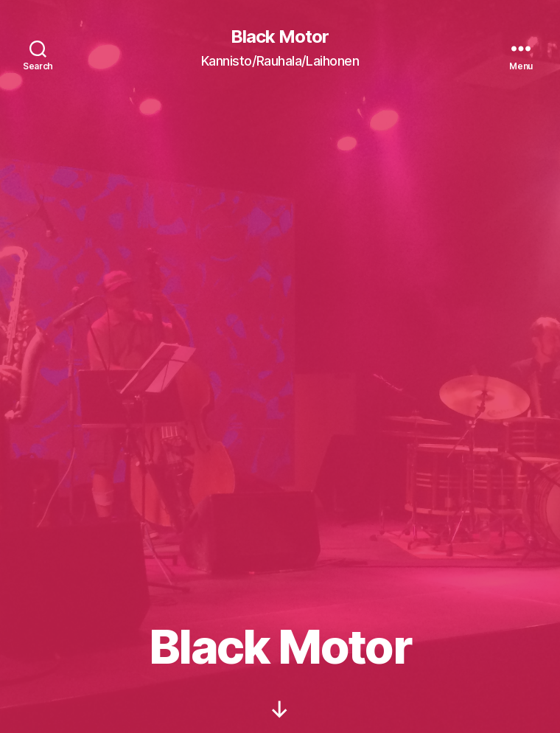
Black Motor (280, 37)
